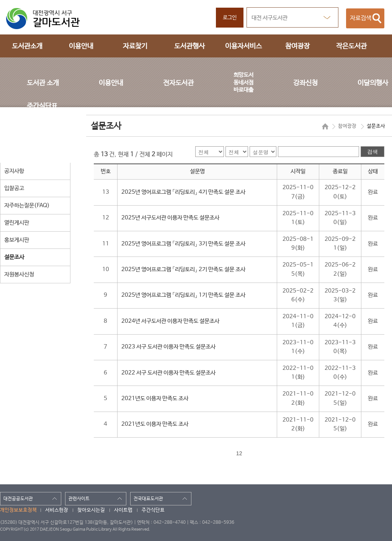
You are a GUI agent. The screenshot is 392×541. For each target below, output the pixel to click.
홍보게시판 (17, 240)
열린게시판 (17, 223)
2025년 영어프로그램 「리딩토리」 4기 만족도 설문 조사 (183, 192)
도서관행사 (189, 46)
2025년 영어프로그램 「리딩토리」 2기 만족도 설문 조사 (183, 270)
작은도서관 (351, 46)
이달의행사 (373, 83)
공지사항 (14, 171)
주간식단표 (42, 106)
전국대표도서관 (148, 499)
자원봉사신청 (19, 274)
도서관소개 (27, 46)
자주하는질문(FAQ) (27, 205)
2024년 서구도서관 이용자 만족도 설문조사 (170, 321)
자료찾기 (135, 46)
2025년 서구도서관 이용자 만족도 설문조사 (170, 218)
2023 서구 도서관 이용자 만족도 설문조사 (168, 347)
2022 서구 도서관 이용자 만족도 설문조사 (168, 373)
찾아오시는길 (91, 510)
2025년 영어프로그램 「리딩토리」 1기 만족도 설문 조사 (183, 295)
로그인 (230, 18)
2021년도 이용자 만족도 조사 (155, 399)
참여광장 (297, 46)
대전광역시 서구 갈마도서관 (48, 19)
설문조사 (14, 257)
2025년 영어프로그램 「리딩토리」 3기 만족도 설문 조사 (183, 244)
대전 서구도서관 (269, 18)
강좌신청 (305, 83)
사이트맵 (123, 510)
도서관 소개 (43, 83)
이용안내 (81, 46)
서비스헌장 (57, 510)
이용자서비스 (243, 46)
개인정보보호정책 (18, 510)
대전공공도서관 (18, 499)
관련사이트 (79, 499)
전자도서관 (178, 83)
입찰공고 (14, 188)
